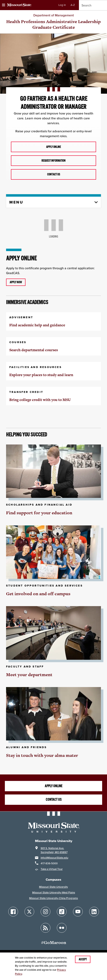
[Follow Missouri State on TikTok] (62, 912)
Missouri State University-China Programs (53, 898)
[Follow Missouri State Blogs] (46, 928)
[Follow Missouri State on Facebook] (13, 912)
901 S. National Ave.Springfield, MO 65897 (54, 850)
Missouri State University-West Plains (54, 892)
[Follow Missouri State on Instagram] (46, 912)
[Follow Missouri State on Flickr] (62, 928)
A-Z (73, 5)
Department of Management (54, 15)
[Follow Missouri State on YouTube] (78, 912)
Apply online (53, 147)
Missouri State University (53, 887)
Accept (83, 959)
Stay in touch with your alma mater (42, 755)
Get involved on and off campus (38, 594)
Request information (53, 161)
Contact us (54, 174)
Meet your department (29, 675)
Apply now (16, 282)
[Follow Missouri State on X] (29, 912)
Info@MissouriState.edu (54, 858)
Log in (62, 5)
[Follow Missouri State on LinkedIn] (94, 912)
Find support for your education (39, 513)
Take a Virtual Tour (52, 869)
